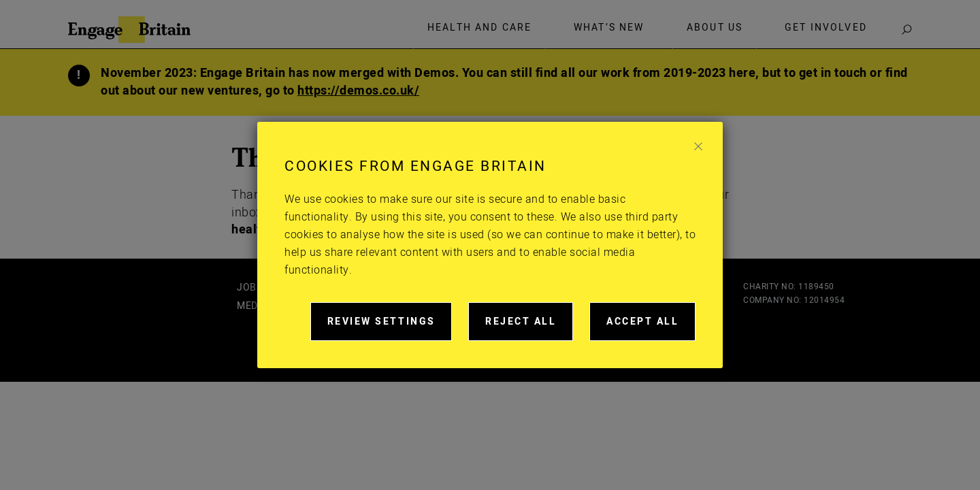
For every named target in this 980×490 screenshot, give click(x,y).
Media (252, 306)
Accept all (651, 328)
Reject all (529, 328)
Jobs (249, 288)
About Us (715, 28)
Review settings (390, 328)
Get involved (826, 28)
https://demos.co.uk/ (358, 91)
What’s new (609, 28)
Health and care (479, 28)
